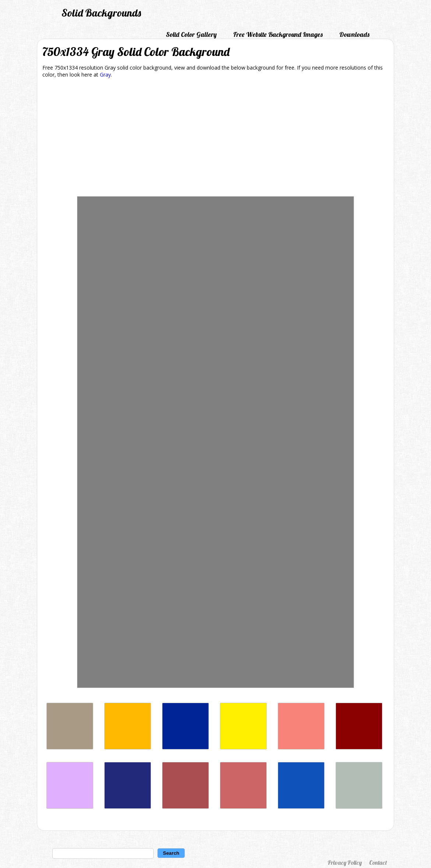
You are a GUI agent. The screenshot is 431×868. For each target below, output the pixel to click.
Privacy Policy (345, 862)
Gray (105, 75)
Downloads (354, 34)
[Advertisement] (215, 138)
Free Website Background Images (278, 34)
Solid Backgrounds (101, 13)
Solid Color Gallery (191, 34)
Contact (378, 862)
